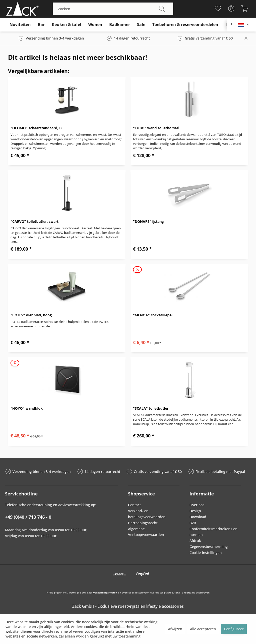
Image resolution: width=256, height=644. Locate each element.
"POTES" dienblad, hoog (31, 315)
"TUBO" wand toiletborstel (156, 128)
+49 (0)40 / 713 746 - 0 (28, 517)
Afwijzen (175, 629)
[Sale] (141, 25)
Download (198, 517)
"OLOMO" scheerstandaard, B (36, 128)
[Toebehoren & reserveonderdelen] (185, 25)
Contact (134, 505)
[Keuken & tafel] (66, 25)
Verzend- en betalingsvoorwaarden (147, 514)
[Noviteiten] (20, 25)
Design (195, 511)
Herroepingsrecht (143, 523)
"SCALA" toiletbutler (151, 408)
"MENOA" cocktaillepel (153, 315)
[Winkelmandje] (245, 9)
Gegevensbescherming (209, 547)
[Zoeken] (162, 9)
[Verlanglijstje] (218, 9)
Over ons (197, 505)
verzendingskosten (105, 592)
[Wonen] (95, 25)
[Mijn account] (231, 9)
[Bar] (41, 25)
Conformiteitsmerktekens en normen (213, 532)
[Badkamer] (120, 25)
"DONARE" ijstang (148, 221)
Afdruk (195, 541)
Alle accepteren (203, 629)
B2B (193, 523)
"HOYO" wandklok (27, 408)
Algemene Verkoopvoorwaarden (146, 532)
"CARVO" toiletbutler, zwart (34, 221)
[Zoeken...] (113, 9)
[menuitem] (113, 9)
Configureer (234, 629)
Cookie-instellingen (206, 553)
